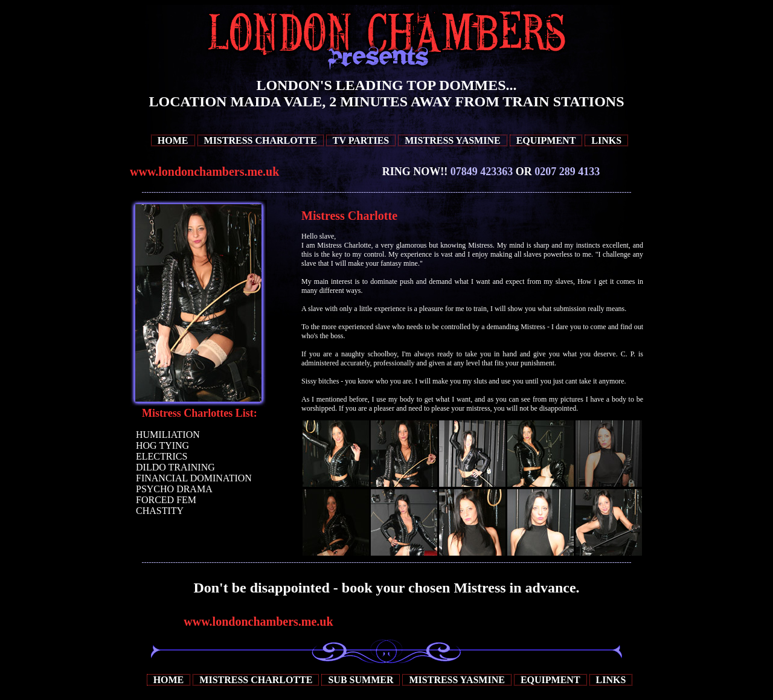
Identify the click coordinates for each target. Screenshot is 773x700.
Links (606, 140)
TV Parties (361, 140)
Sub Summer (361, 680)
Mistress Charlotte (261, 140)
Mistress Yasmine (452, 140)
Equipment (546, 140)
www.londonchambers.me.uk (204, 172)
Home (173, 140)
